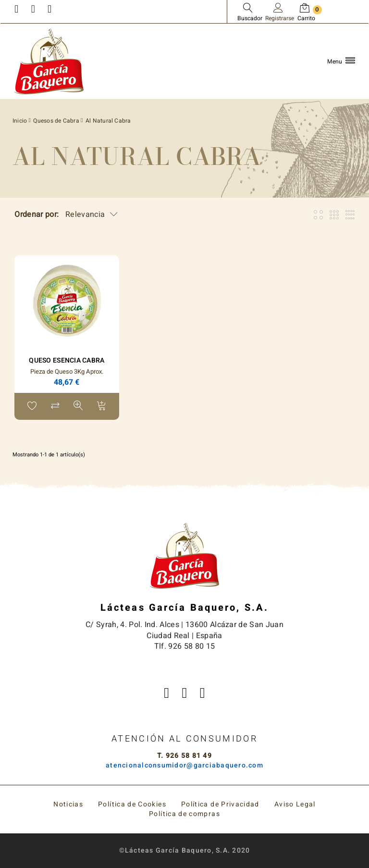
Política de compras (184, 814)
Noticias (68, 804)
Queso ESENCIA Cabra (67, 360)
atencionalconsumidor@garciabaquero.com (184, 765)
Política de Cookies (132, 804)
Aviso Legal (295, 804)
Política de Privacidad (220, 804)
